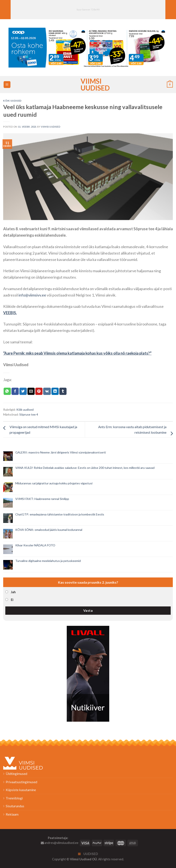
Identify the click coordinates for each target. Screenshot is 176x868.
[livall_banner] (88, 673)
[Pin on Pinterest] (39, 391)
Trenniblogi (14, 798)
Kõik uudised (12, 101)
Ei (12, 600)
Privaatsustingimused (21, 782)
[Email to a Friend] (31, 391)
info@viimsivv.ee (32, 295)
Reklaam (12, 814)
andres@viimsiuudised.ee (60, 843)
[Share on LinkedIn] (55, 391)
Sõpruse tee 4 (29, 414)
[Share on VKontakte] (47, 391)
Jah (13, 592)
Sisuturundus (15, 806)
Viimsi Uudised (88, 85)
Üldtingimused (16, 774)
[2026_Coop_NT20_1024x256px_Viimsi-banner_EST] (88, 47)
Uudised (88, 854)
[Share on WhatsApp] (7, 391)
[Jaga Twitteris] (23, 391)
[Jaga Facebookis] (15, 391)
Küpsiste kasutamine (21, 790)
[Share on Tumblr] (63, 391)
